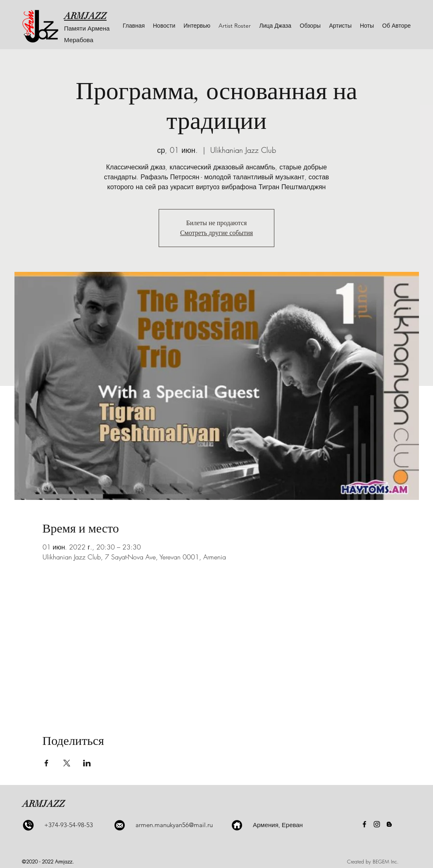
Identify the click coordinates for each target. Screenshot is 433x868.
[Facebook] (364, 824)
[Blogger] (389, 824)
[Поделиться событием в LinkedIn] (87, 763)
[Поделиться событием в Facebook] (46, 763)
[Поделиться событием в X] (67, 763)
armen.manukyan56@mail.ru (174, 825)
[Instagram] (377, 824)
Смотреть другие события (216, 233)
